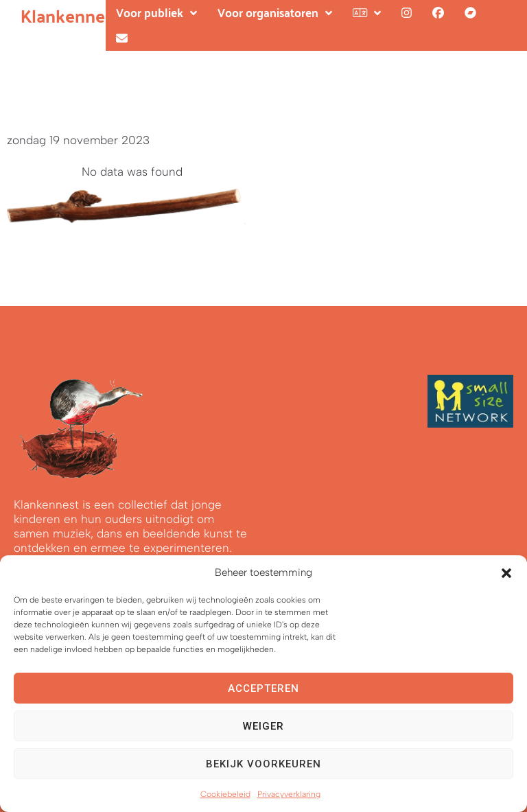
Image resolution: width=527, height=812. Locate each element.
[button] (506, 573)
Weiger (263, 726)
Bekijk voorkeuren (263, 764)
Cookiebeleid (225, 794)
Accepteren (263, 688)
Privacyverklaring (289, 794)
